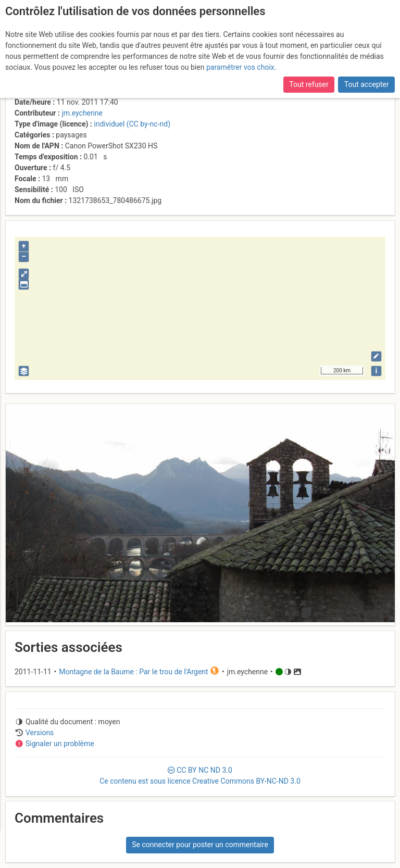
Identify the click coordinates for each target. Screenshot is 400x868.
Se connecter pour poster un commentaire (200, 845)
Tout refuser (309, 84)
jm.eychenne (82, 113)
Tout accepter (367, 84)
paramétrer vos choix (240, 67)
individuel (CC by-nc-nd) (132, 124)
